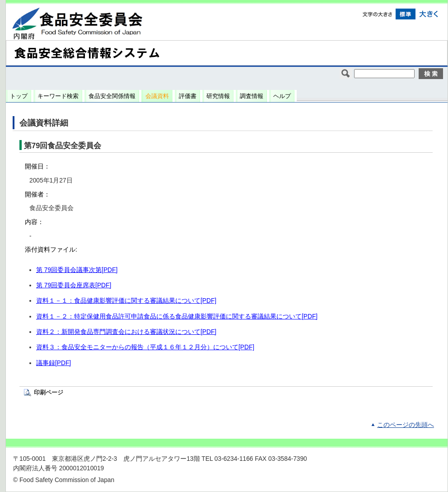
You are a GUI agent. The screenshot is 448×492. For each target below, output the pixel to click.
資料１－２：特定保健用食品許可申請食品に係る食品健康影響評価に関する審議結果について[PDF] (177, 316)
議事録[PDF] (54, 363)
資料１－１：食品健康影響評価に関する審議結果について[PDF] (126, 301)
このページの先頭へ (406, 425)
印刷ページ (49, 392)
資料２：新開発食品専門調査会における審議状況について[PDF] (126, 332)
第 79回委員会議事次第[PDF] (77, 270)
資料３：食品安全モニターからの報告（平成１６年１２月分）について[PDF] (145, 347)
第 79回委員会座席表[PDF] (74, 285)
